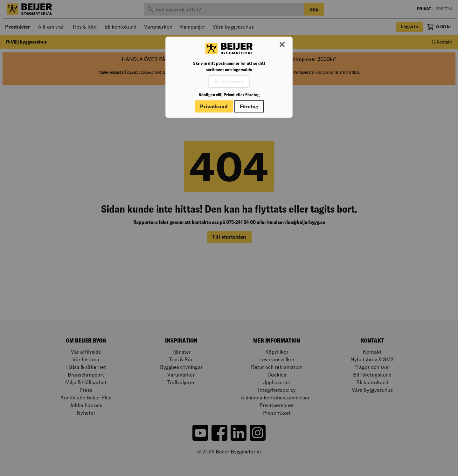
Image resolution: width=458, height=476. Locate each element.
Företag (249, 106)
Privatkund (214, 106)
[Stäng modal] (282, 45)
